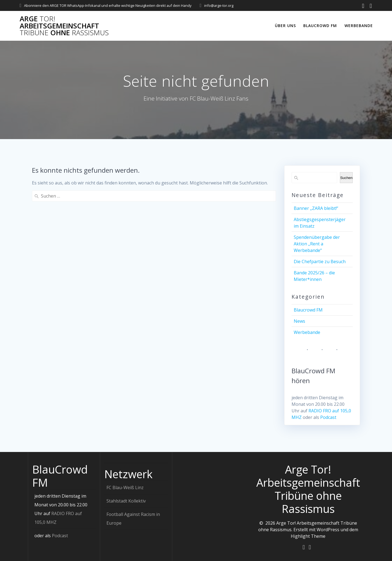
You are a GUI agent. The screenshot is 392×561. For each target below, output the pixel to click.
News (299, 321)
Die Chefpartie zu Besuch (320, 262)
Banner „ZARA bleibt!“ (316, 208)
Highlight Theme (308, 536)
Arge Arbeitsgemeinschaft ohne (64, 26)
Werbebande (359, 26)
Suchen (346, 178)
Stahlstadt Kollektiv (126, 501)
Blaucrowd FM (320, 26)
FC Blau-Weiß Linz (125, 487)
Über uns (285, 26)
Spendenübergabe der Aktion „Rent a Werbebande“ (317, 244)
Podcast (328, 417)
